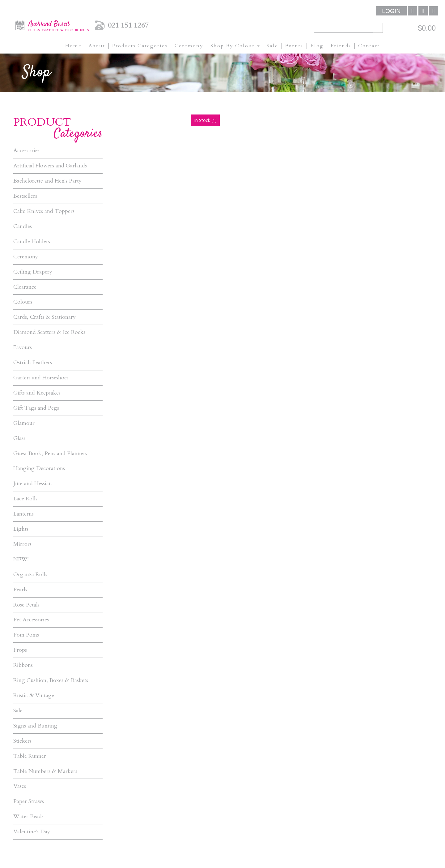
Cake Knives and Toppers (44, 211)
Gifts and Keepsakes (37, 393)
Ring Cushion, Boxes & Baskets (51, 681)
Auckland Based (59, 25)
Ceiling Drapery (33, 272)
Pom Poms (26, 636)
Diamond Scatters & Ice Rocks (49, 333)
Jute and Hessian (33, 484)
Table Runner (30, 757)
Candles (23, 227)
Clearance (25, 287)
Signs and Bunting (35, 727)
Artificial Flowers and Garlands (50, 166)
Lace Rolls (25, 499)
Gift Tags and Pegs (36, 408)
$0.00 (427, 28)
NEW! (21, 560)
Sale (18, 712)
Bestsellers (25, 196)
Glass (19, 439)
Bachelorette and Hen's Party (47, 181)
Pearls (20, 590)
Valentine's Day (32, 833)
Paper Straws (29, 803)
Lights (21, 530)
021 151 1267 (128, 25)
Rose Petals (26, 606)
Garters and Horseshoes (41, 378)
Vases (20, 788)
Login (391, 11)
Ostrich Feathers (33, 363)
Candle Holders (32, 242)
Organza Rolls (30, 575)
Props (20, 651)
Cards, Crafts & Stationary (44, 317)
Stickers (22, 742)
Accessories (26, 151)
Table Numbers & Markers (45, 772)
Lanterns (23, 515)
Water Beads (28, 818)
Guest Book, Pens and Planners (50, 454)
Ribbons (23, 666)
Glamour (24, 424)
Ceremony (26, 257)
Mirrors (22, 545)
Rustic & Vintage (34, 697)
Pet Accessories (31, 621)
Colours (23, 302)
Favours (23, 348)
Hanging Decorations (39, 469)
